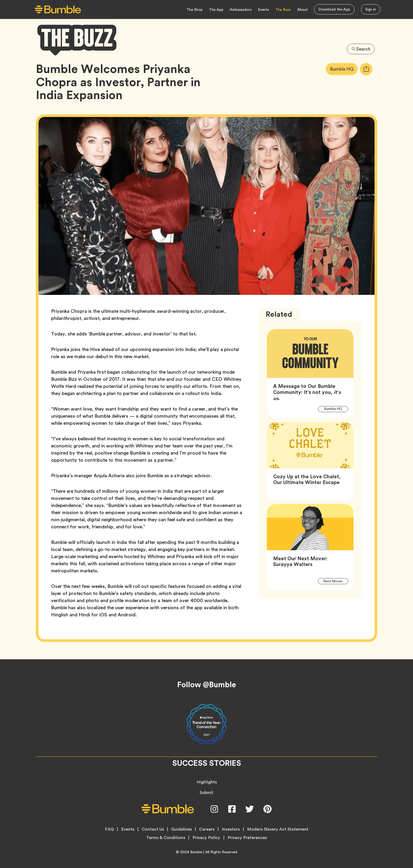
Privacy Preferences (247, 838)
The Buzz (283, 9)
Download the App (334, 9)
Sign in (371, 9)
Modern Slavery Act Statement (278, 829)
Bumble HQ (343, 69)
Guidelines (181, 829)
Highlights (207, 782)
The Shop (195, 9)
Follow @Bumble (207, 685)
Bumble (196, 852)
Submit (206, 793)
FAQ (109, 829)
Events (263, 9)
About (302, 9)
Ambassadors (241, 9)
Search (360, 49)
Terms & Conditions (166, 838)
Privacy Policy (206, 838)
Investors (231, 829)
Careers (207, 829)
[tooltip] (366, 69)
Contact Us (153, 829)
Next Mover (336, 581)
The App (216, 9)
